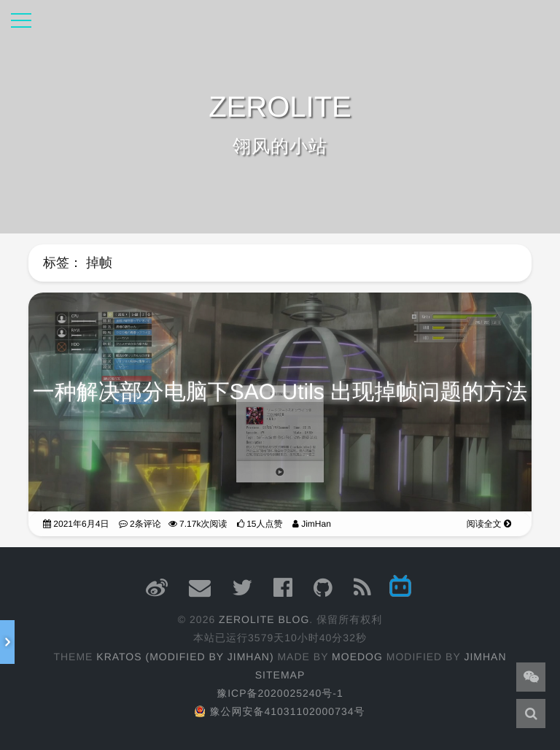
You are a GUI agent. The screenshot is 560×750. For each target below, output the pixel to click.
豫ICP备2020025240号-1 (280, 693)
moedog (357, 657)
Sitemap (280, 675)
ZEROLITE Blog (264, 619)
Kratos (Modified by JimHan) (185, 657)
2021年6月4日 (76, 521)
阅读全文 (489, 521)
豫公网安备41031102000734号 (280, 711)
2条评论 (140, 521)
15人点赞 (260, 521)
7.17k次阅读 (198, 521)
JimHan (312, 521)
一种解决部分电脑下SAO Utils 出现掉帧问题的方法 (280, 389)
